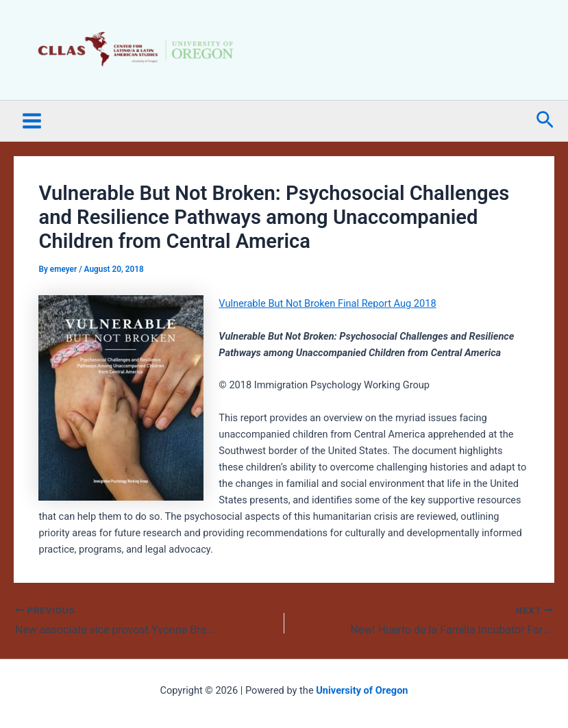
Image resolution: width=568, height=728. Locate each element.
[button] (545, 121)
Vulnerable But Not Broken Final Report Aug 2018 (327, 303)
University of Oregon (362, 690)
